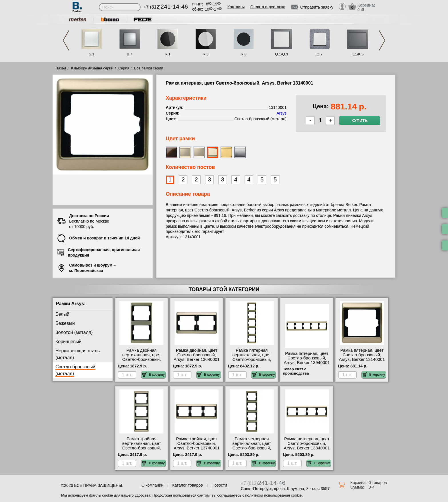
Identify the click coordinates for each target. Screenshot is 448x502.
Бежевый (65, 323)
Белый (62, 314)
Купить (359, 121)
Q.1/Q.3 (282, 54)
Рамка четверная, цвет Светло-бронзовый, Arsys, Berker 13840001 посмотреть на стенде (307, 446)
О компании (152, 485)
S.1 (92, 54)
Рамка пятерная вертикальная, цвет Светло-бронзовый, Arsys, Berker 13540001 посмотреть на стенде (252, 359)
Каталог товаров (188, 485)
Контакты (236, 7)
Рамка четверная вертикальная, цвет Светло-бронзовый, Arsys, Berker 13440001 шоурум (252, 448)
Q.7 (320, 54)
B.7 (130, 54)
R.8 (243, 54)
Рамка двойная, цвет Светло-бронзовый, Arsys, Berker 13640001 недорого (197, 357)
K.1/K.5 (358, 54)
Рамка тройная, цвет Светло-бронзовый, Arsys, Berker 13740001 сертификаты (197, 446)
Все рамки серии (148, 68)
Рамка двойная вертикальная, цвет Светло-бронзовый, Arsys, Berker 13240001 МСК (142, 359)
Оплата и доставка (268, 7)
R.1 (167, 54)
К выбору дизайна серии (92, 68)
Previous (66, 40)
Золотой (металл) (74, 332)
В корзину (153, 375)
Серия (124, 68)
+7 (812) (166, 7)
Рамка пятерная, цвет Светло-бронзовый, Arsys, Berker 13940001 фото (307, 360)
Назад (61, 68)
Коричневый (68, 342)
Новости (219, 485)
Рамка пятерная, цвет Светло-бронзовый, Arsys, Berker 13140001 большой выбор (362, 357)
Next (382, 40)
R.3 (205, 54)
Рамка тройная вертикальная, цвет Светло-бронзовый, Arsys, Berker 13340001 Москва (142, 448)
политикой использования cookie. (274, 495)
